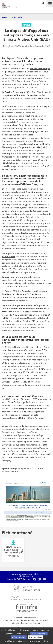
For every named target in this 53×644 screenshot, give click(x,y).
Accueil (5, 17)
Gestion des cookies (22, 623)
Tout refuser (19, 637)
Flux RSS (36, 623)
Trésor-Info (17, 17)
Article (26, 25)
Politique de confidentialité (17, 620)
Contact (18, 617)
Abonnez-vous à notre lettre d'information (27, 575)
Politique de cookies (39, 620)
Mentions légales (31, 617)
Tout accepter (39, 634)
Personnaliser (36, 637)
